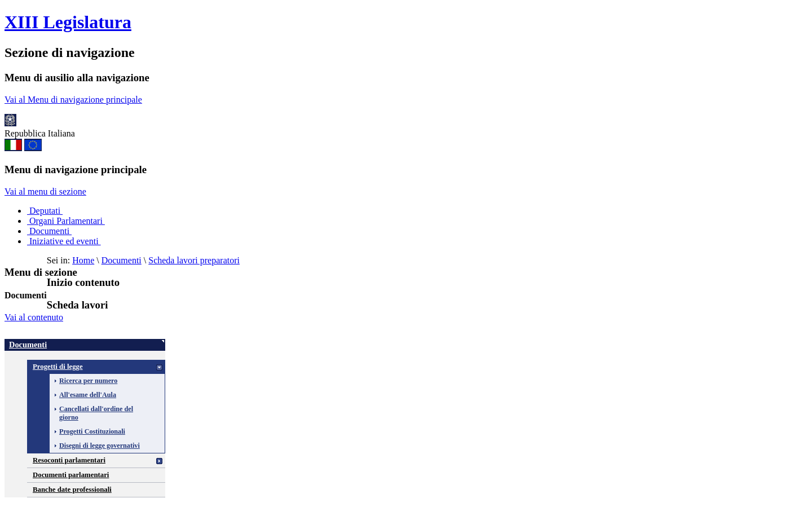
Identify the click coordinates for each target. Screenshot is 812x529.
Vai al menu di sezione (45, 191)
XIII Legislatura (68, 22)
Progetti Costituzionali (92, 431)
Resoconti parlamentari (69, 460)
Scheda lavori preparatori (194, 260)
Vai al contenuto (34, 317)
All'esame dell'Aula (88, 395)
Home (83, 260)
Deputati (45, 211)
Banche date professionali (72, 490)
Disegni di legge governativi (100, 446)
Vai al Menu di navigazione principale (73, 100)
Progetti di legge (58, 367)
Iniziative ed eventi (64, 241)
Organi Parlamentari (66, 221)
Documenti (49, 231)
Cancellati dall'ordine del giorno (96, 413)
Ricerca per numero (88, 381)
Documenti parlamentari (71, 475)
